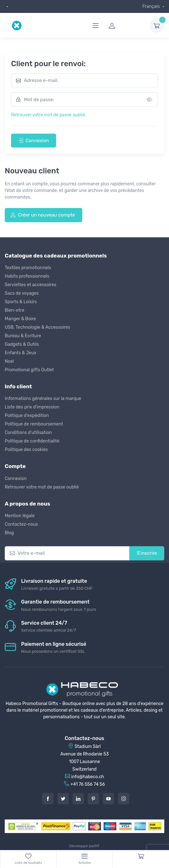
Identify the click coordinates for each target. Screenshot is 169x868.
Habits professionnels (27, 276)
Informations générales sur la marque (43, 399)
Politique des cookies (26, 450)
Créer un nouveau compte (43, 215)
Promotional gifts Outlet (29, 370)
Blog (9, 533)
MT (97, 846)
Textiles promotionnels (28, 268)
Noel (9, 361)
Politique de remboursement (34, 424)
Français (152, 6)
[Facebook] (48, 799)
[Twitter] (63, 799)
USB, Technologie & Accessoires (37, 327)
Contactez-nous (21, 524)
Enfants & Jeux (20, 353)
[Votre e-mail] (67, 553)
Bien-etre (15, 310)
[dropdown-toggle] (157, 26)
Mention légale (20, 516)
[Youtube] (108, 799)
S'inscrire (147, 553)
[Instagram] (124, 799)
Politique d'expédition (27, 416)
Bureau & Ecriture (23, 336)
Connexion (34, 141)
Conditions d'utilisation (28, 433)
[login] (125, 26)
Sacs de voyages (22, 293)
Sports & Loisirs (21, 302)
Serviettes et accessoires (31, 285)
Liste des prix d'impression (32, 407)
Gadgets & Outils (22, 344)
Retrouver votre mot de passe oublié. (49, 115)
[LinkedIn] (78, 799)
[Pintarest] (93, 799)
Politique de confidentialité (32, 441)
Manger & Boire (20, 319)
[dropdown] (6, 6)
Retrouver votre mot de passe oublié (42, 487)
